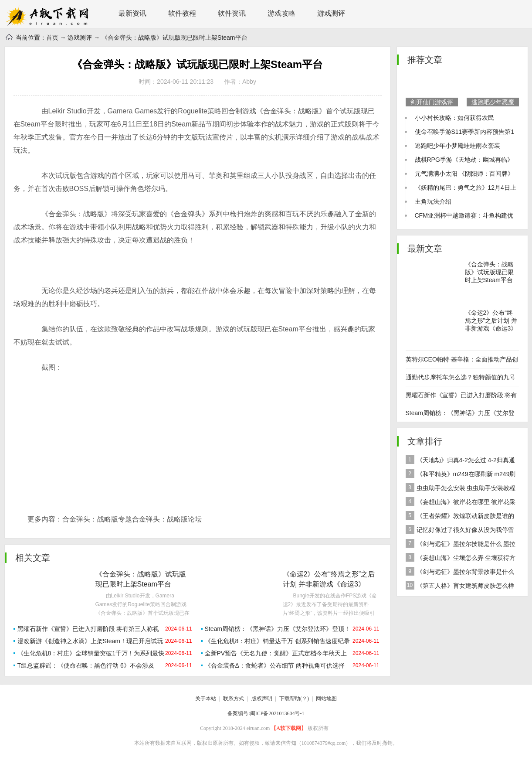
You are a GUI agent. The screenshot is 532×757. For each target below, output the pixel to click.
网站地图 (326, 699)
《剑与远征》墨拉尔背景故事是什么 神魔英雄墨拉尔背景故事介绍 (460, 573)
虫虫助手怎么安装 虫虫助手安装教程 (461, 488)
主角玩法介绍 (433, 201)
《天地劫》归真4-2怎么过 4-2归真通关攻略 (460, 461)
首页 (52, 38)
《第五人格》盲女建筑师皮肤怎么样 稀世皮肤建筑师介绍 (460, 587)
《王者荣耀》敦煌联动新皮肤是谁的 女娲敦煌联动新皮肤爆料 (460, 517)
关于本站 (206, 699)
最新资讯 (132, 13)
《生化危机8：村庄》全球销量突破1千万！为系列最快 (91, 653)
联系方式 (234, 699)
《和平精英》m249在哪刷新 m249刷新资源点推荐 (461, 475)
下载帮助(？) (294, 699)
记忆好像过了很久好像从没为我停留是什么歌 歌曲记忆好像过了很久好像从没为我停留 (461, 531)
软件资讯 (232, 13)
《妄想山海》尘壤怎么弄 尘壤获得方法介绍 (461, 559)
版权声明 (262, 699)
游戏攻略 (281, 13)
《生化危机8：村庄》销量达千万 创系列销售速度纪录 (278, 641)
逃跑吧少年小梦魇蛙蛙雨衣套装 (457, 146)
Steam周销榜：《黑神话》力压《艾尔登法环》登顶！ (278, 629)
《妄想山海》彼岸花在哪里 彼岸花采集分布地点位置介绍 (461, 503)
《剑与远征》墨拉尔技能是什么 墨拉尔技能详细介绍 (461, 545)
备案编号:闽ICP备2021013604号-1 (266, 713)
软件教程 (182, 13)
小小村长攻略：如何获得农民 (454, 118)
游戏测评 (331, 13)
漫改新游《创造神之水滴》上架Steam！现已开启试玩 (90, 641)
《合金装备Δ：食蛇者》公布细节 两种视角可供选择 (275, 665)
